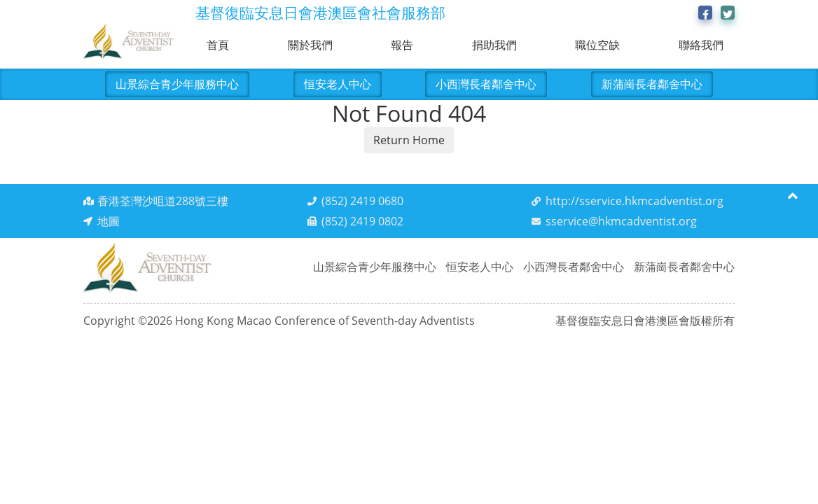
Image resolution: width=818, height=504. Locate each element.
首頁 (218, 45)
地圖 (109, 221)
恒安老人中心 (338, 84)
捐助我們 (494, 45)
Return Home (409, 140)
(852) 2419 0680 (362, 201)
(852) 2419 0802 (362, 221)
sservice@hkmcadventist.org (621, 221)
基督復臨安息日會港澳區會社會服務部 (320, 13)
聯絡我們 (701, 45)
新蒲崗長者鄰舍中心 (652, 84)
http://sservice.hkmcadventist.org (635, 201)
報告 (402, 45)
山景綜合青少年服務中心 (177, 84)
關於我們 (310, 45)
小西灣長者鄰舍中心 (486, 84)
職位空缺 (597, 45)
